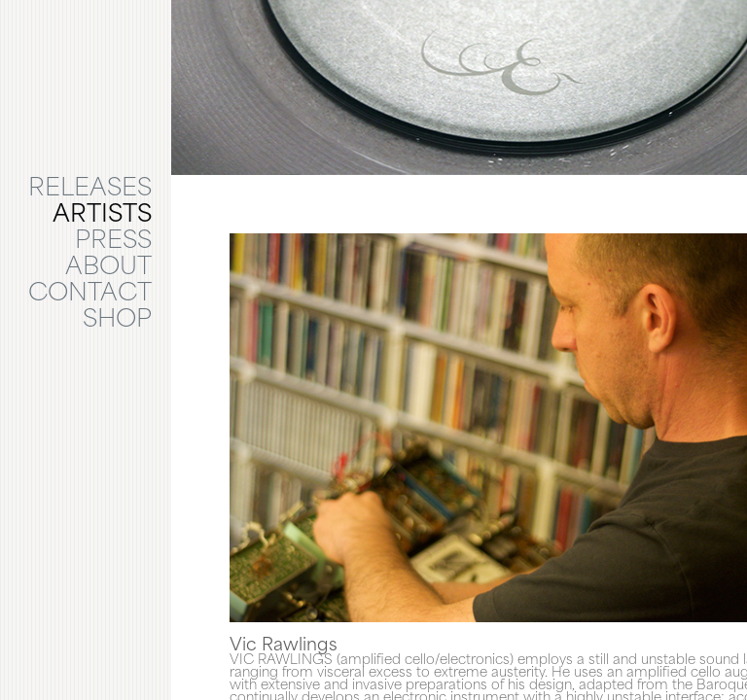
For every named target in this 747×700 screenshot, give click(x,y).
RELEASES (90, 190)
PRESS (113, 242)
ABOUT (108, 268)
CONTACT (90, 295)
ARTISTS (102, 216)
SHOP (117, 321)
